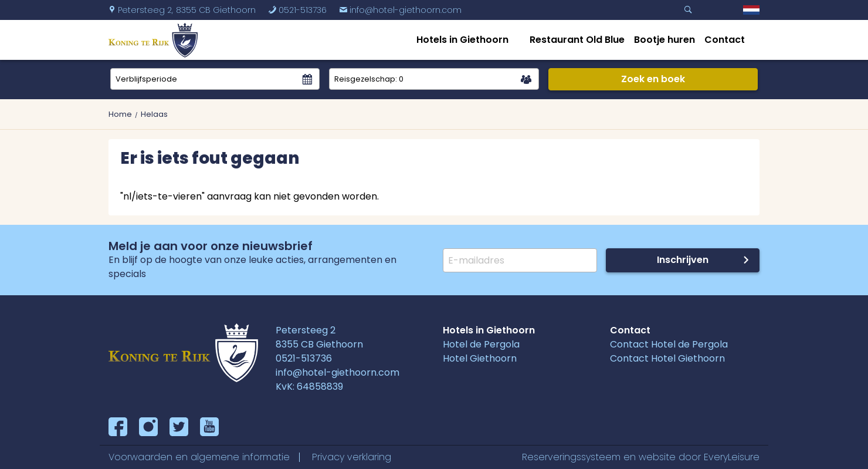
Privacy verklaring (352, 457)
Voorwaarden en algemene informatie (199, 457)
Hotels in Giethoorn (462, 40)
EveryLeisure (732, 457)
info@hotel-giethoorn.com (400, 10)
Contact (725, 40)
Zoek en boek (653, 79)
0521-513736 (297, 10)
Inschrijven (683, 260)
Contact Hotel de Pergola (669, 344)
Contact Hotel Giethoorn (667, 358)
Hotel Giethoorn (480, 358)
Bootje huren (664, 40)
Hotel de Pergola (481, 344)
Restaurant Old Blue (577, 40)
